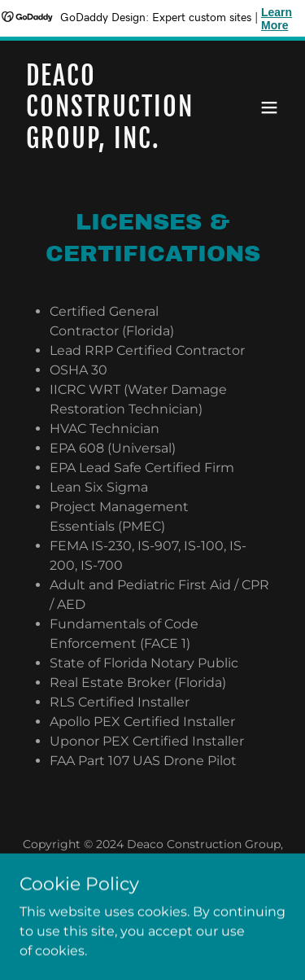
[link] (113, 144)
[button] (269, 107)
